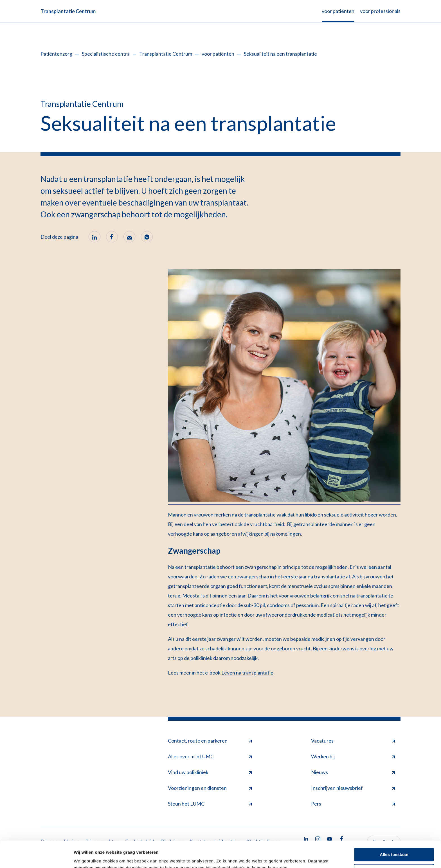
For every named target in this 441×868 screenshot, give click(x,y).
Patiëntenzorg (56, 54)
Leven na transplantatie (247, 673)
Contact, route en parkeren (210, 741)
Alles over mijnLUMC (210, 756)
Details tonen (87, 857)
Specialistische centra (106, 54)
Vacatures (353, 741)
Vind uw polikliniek (210, 772)
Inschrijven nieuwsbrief (353, 788)
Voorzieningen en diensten (210, 788)
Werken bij (353, 756)
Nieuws (353, 772)
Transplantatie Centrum (68, 11)
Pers (353, 804)
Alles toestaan (394, 828)
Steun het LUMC (210, 804)
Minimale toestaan (394, 845)
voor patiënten (218, 54)
